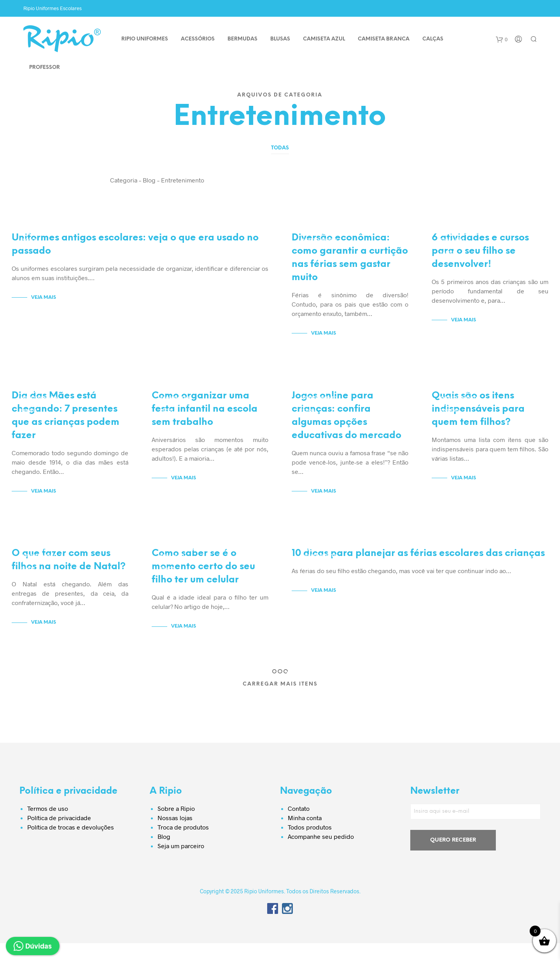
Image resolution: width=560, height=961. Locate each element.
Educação (452, 240)
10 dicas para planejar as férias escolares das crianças (418, 571)
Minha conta (305, 836)
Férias (307, 580)
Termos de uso (48, 826)
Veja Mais (44, 303)
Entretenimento (39, 234)
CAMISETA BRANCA (384, 39)
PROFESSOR (45, 68)
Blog (164, 854)
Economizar (315, 234)
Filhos (447, 259)
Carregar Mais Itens (280, 702)
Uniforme (31, 246)
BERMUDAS (242, 39)
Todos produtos (310, 845)
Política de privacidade (59, 836)
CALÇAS (433, 39)
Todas (280, 148)
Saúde (447, 423)
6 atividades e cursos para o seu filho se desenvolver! (480, 257)
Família (449, 253)
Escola (29, 240)
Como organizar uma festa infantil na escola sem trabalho (205, 421)
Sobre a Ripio (176, 826)
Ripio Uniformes (145, 39)
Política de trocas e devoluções (71, 845)
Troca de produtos (183, 845)
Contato (299, 826)
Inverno (450, 416)
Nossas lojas (175, 836)
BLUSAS (280, 39)
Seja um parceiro (181, 864)
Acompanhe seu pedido (321, 854)
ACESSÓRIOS (198, 39)
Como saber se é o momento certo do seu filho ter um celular (203, 585)
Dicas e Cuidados (460, 234)
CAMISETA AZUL (324, 39)
